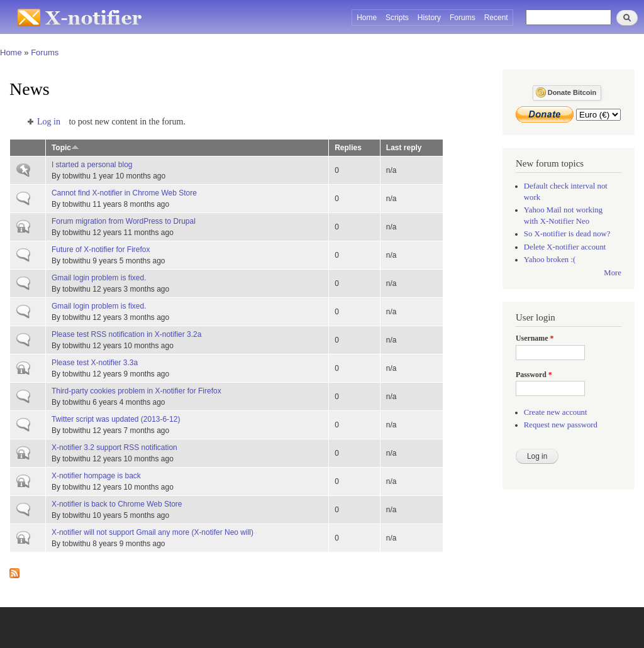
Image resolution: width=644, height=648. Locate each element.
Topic (65, 148)
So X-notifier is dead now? (567, 234)
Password (534, 375)
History (429, 18)
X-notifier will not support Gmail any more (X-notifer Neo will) (153, 532)
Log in (49, 122)
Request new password (561, 425)
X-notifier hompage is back (96, 476)
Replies (348, 148)
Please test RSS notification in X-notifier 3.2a (126, 334)
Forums (463, 18)
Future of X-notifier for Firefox (101, 250)
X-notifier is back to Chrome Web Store (117, 504)
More (613, 273)
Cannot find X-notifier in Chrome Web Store (124, 193)
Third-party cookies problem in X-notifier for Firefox (136, 391)
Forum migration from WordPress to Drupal (124, 221)
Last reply (404, 148)
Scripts (397, 18)
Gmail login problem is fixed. (99, 278)
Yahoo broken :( (550, 260)
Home (367, 18)
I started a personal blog (92, 165)
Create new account (556, 412)
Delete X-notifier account (565, 247)
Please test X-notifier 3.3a (95, 363)
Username (535, 338)
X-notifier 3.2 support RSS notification (114, 448)
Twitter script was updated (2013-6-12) (116, 419)
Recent (496, 18)
